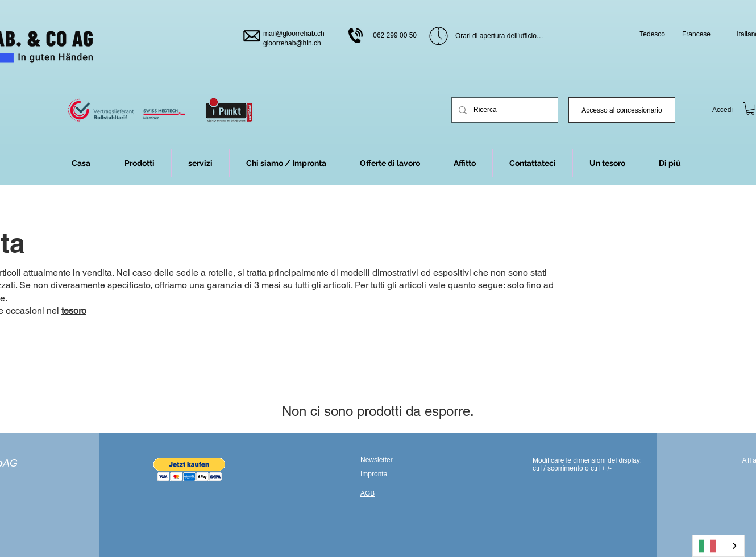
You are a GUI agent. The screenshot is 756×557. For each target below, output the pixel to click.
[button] (670, 163)
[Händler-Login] (622, 110)
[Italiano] (718, 546)
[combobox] (718, 546)
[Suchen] (504, 110)
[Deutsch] (647, 34)
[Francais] (693, 34)
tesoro (74, 311)
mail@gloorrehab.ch (294, 34)
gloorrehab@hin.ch (292, 43)
